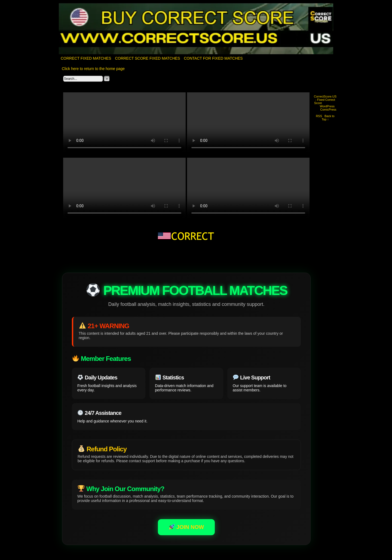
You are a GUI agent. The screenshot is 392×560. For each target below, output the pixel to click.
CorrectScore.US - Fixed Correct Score (325, 100)
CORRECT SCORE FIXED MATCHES (147, 58)
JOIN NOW (186, 527)
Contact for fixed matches (213, 58)
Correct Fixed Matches (86, 58)
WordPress (327, 106)
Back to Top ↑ (328, 118)
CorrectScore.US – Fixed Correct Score (196, 29)
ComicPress (328, 109)
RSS (319, 116)
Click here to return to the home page (93, 69)
